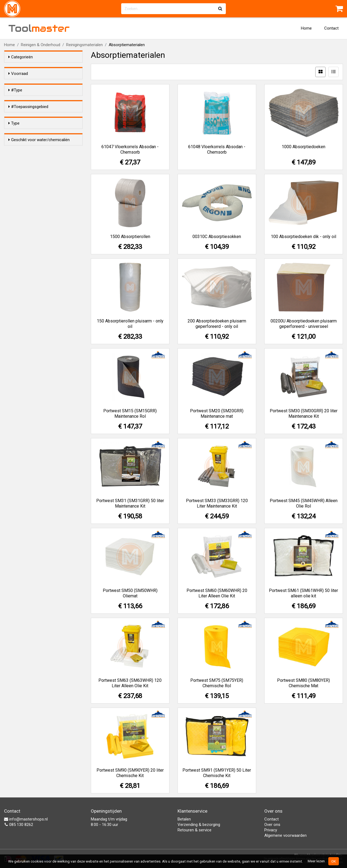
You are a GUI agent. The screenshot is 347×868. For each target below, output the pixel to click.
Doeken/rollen (32, 217)
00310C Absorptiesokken (217, 237)
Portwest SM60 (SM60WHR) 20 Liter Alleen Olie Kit (217, 593)
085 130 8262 (19, 825)
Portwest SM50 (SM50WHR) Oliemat (130, 593)
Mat (23, 131)
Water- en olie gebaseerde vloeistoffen (40, 165)
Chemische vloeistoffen (41, 158)
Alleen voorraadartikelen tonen (44, 84)
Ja (21, 250)
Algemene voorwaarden (285, 835)
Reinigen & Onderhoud (41, 45)
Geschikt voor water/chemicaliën (39, 240)
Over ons (272, 825)
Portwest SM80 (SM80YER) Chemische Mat (303, 683)
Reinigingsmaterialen (84, 45)
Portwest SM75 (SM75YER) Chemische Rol (217, 683)
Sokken (26, 110)
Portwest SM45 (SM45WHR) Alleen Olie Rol (304, 503)
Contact (331, 28)
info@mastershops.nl (26, 819)
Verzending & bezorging (199, 825)
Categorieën (21, 57)
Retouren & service (195, 830)
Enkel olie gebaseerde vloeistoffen (47, 178)
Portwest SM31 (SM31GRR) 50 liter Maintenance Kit (130, 503)
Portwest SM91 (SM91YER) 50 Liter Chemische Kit (217, 773)
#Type (15, 100)
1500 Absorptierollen (130, 237)
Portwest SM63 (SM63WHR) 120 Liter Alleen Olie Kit (130, 683)
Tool (39, 28)
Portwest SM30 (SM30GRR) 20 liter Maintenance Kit (304, 414)
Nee (23, 257)
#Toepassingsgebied (28, 147)
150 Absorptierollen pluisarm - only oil (130, 324)
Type (14, 199)
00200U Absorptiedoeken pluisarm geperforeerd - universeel (304, 324)
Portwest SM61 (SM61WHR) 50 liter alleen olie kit (303, 593)
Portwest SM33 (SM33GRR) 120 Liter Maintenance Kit (217, 503)
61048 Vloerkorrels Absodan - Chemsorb (217, 149)
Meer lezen (316, 861)
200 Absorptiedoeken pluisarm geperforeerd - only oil (217, 324)
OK (334, 861)
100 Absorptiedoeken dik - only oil (303, 237)
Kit (22, 124)
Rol (22, 117)
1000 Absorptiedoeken (303, 147)
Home (306, 28)
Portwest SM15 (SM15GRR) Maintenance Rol (130, 414)
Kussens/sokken (34, 224)
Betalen (184, 819)
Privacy (271, 830)
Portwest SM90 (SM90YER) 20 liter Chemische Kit (130, 773)
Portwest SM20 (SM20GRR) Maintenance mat (217, 414)
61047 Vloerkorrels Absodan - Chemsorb (130, 149)
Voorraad (18, 74)
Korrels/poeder (33, 210)
